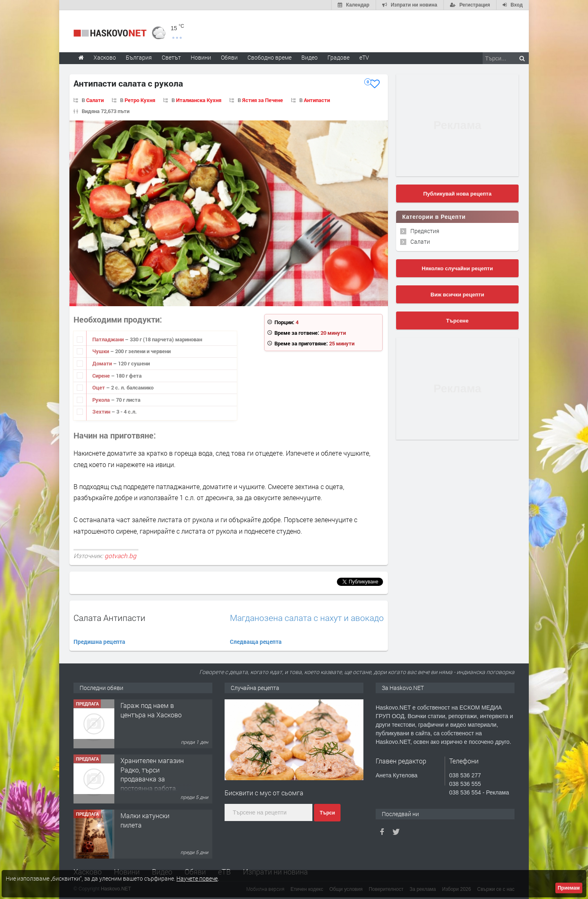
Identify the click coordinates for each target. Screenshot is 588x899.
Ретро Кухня (140, 100)
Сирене (102, 376)
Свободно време (269, 57)
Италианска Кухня (199, 100)
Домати (103, 363)
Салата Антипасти (109, 618)
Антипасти (317, 100)
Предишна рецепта (99, 642)
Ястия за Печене (263, 100)
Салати (95, 100)
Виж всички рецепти (457, 295)
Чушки (101, 351)
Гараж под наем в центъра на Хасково (151, 710)
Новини (201, 57)
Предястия (425, 231)
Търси (327, 813)
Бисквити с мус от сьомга (264, 793)
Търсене (458, 321)
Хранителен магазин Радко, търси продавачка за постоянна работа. (152, 774)
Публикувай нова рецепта (457, 194)
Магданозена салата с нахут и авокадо (307, 618)
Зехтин (102, 412)
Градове (339, 57)
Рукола (102, 400)
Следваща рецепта (256, 642)
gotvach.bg (120, 556)
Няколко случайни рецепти (457, 268)
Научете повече (197, 878)
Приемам (569, 888)
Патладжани (109, 339)
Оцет (99, 387)
